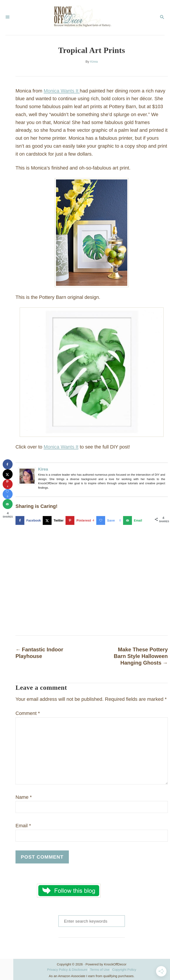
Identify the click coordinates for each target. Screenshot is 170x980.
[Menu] (8, 17)
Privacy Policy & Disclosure (67, 970)
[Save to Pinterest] (81, 520)
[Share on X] (54, 520)
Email (23, 826)
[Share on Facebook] (29, 520)
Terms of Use (100, 970)
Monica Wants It (62, 91)
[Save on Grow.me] (110, 520)
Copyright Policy (124, 970)
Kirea (94, 62)
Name (24, 797)
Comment (28, 713)
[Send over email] (134, 520)
